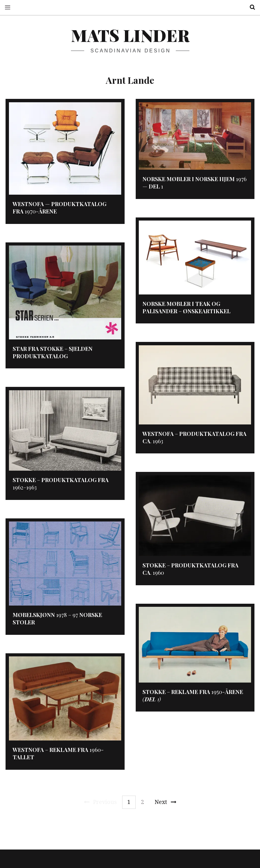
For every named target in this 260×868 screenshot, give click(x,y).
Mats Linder (130, 35)
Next (165, 802)
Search (250, 7)
